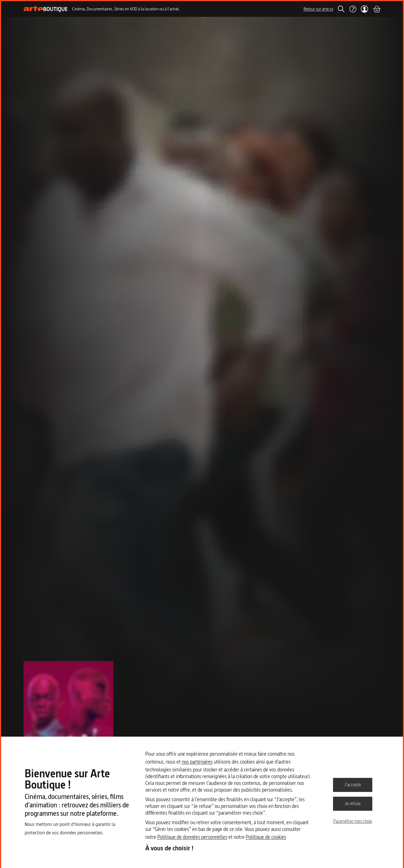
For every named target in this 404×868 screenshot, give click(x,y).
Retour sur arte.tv (318, 9)
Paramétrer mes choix (353, 821)
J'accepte (353, 785)
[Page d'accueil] (46, 9)
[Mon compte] (365, 9)
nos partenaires (197, 762)
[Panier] (377, 9)
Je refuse (353, 803)
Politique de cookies (266, 837)
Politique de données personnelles (192, 837)
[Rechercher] (341, 9)
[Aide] (353, 9)
